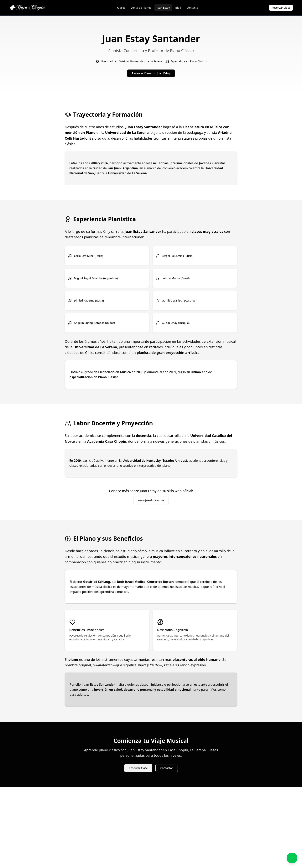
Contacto (192, 8)
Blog (178, 8)
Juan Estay (163, 8)
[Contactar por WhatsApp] (292, 858)
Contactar (167, 768)
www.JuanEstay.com (151, 500)
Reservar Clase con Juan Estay (151, 73)
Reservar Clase (281, 8)
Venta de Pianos (141, 8)
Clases (121, 8)
